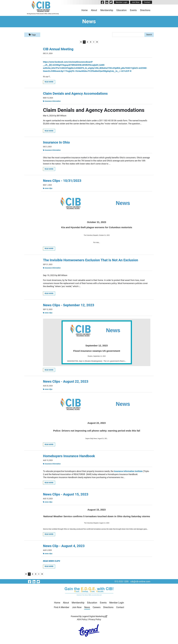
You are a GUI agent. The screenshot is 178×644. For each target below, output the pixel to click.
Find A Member (62, 608)
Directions (145, 10)
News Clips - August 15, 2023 (66, 495)
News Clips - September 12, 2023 (69, 306)
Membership (107, 10)
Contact (147, 2)
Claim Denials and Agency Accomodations (75, 94)
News (87, 608)
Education (122, 10)
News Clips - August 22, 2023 (66, 382)
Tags (32, 35)
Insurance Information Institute (128, 472)
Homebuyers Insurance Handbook (69, 457)
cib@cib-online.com (140, 583)
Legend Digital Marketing (95, 617)
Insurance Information (52, 101)
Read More (49, 82)
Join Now (136, 2)
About (94, 10)
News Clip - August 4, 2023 (64, 547)
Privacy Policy (95, 621)
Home (85, 10)
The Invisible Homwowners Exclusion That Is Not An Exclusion (91, 261)
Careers (97, 608)
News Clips (48, 189)
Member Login (121, 2)
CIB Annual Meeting (58, 49)
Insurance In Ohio (56, 143)
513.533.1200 (121, 583)
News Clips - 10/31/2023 (62, 181)
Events (133, 10)
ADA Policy (82, 621)
